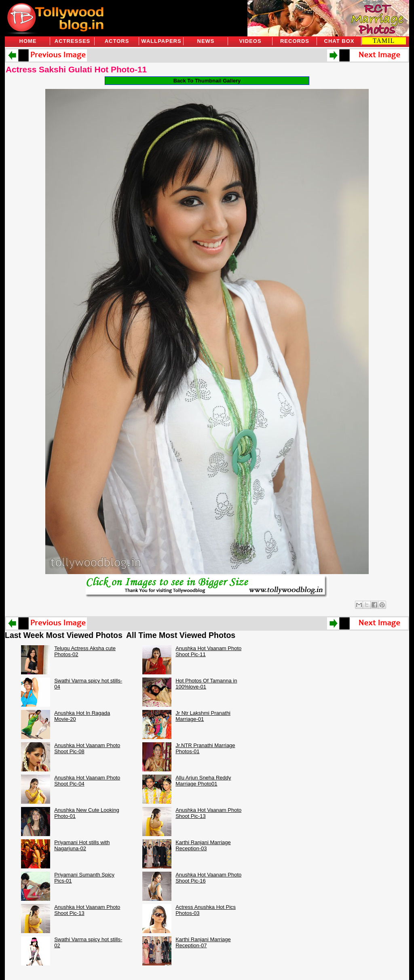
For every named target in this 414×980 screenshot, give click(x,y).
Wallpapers (161, 41)
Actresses (72, 41)
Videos (250, 41)
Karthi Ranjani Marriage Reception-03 (203, 845)
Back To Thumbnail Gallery (207, 81)
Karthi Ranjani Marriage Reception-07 (203, 942)
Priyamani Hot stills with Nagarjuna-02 (82, 845)
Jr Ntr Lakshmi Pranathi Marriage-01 (203, 716)
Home (28, 41)
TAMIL (384, 41)
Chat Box (339, 41)
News (206, 41)
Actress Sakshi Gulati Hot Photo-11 (76, 69)
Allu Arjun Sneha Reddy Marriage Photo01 (203, 781)
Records (295, 41)
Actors (117, 41)
